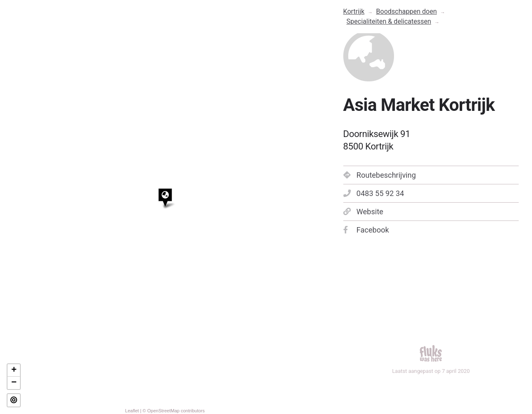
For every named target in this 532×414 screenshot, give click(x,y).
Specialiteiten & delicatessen (389, 21)
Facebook (366, 230)
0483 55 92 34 (374, 193)
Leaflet (132, 411)
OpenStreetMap (163, 411)
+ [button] (14, 370)
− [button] (14, 383)
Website (363, 212)
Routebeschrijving (380, 175)
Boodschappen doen (406, 11)
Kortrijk (354, 11)
